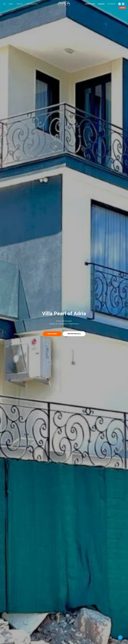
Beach (11, 4)
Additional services (32, 4)
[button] (52, 334)
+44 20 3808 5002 (111, 4)
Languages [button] (101, 4)
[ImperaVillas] (120, 4)
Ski (4, 4)
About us (20, 4)
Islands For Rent (90, 4)
